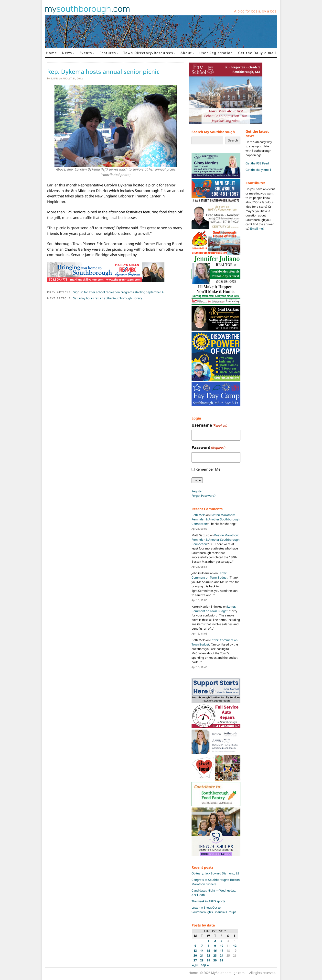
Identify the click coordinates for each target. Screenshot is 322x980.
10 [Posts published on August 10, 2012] (222, 946)
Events (86, 53)
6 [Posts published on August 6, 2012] (195, 946)
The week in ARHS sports (208, 901)
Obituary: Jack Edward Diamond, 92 (215, 873)
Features (108, 53)
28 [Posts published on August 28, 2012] (202, 960)
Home (51, 53)
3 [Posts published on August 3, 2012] (221, 941)
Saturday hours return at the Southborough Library (107, 298)
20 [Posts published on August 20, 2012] (195, 955)
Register (197, 491)
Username (209, 425)
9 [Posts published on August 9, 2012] (215, 946)
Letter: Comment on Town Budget (209, 575)
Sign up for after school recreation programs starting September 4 (118, 292)
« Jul (195, 965)
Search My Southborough (213, 132)
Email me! (257, 229)
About (186, 53)
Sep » (205, 965)
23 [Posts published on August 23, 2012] (215, 955)
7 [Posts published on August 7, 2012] (202, 946)
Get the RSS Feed (257, 163)
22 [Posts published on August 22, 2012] (208, 955)
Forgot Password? (204, 496)
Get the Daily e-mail (257, 53)
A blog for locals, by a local (256, 11)
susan (54, 78)
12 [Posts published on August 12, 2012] (235, 946)
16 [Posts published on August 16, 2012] (215, 951)
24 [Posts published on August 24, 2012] (222, 955)
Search (233, 140)
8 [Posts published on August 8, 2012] (209, 946)
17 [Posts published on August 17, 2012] (222, 951)
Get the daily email (258, 170)
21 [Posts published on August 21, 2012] (202, 955)
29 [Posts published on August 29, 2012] (208, 960)
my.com (87, 9)
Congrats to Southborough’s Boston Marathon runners (216, 882)
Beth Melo (199, 515)
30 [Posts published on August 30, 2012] (215, 960)
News (67, 53)
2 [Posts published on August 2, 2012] (215, 941)
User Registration (216, 53)
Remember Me (208, 469)
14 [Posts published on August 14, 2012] (202, 951)
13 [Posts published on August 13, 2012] (195, 951)
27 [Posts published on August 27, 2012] (195, 960)
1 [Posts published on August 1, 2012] (209, 941)
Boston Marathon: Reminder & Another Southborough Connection (215, 519)
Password (209, 447)
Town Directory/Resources (148, 53)
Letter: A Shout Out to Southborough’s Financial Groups (214, 910)
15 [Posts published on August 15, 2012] (208, 951)
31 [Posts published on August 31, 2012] (222, 960)
